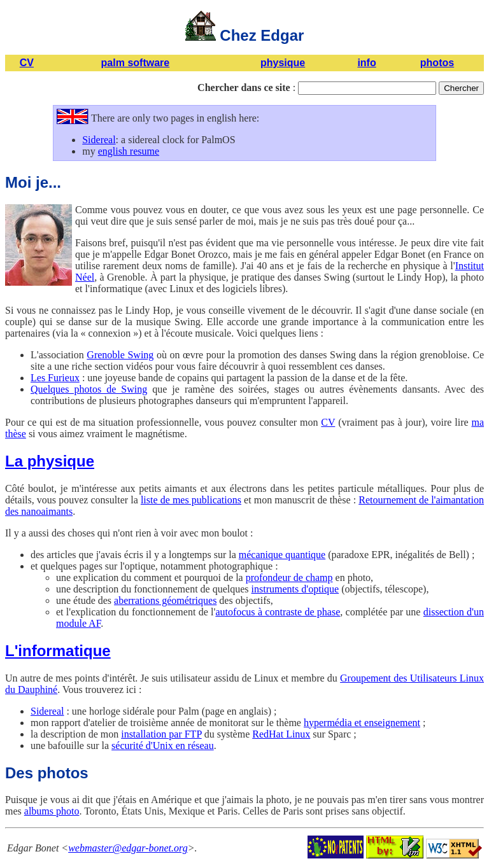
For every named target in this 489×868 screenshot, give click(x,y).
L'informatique (58, 651)
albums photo (52, 811)
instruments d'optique (295, 589)
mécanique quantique (282, 555)
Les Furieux (55, 378)
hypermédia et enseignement (362, 723)
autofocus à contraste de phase (278, 612)
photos (437, 63)
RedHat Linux (281, 734)
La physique (50, 461)
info (366, 63)
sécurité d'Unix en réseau (163, 745)
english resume (129, 151)
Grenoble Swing (120, 355)
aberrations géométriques (165, 600)
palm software (136, 63)
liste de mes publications (191, 500)
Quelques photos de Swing (89, 389)
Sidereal (99, 140)
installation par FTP (161, 734)
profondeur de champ (289, 577)
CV (27, 63)
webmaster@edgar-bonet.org (128, 848)
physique (283, 63)
